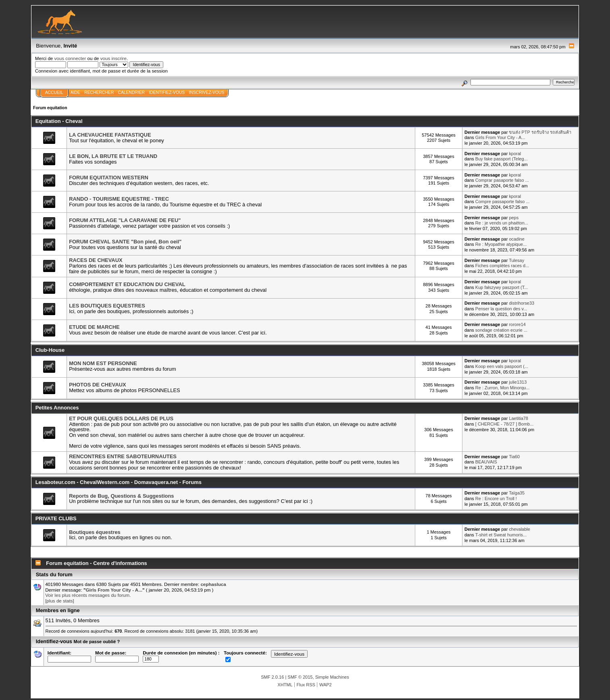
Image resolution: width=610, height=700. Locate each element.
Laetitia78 (518, 418)
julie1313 (518, 382)
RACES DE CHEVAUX (96, 260)
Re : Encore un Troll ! (496, 499)
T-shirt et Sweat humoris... (501, 535)
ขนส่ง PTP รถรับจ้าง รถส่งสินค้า (540, 132)
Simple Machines (332, 677)
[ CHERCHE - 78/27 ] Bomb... (504, 424)
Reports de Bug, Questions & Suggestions (121, 496)
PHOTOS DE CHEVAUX (98, 385)
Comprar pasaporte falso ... (502, 180)
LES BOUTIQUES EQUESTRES (107, 306)
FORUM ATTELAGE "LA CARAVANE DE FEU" (125, 220)
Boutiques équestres (95, 532)
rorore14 (517, 324)
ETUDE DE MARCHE (94, 327)
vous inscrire (113, 58)
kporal (515, 154)
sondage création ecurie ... (501, 330)
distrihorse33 (522, 303)
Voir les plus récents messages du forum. (88, 595)
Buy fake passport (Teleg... (502, 159)
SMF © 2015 (300, 677)
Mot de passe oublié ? (97, 642)
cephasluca (213, 584)
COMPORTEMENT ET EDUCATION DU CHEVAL (127, 284)
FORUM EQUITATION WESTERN (109, 178)
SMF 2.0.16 (272, 677)
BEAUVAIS (486, 462)
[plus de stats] (60, 601)
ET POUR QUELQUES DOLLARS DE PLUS (121, 419)
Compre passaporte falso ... (503, 201)
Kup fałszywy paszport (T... (502, 287)
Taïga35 (517, 493)
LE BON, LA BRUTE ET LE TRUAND (113, 156)
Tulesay (516, 260)
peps (514, 218)
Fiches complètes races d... (502, 266)
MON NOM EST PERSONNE (103, 363)
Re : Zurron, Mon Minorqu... (503, 388)
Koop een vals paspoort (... (502, 366)
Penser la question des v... (501, 309)
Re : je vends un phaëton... (502, 223)
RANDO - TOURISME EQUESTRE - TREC (119, 199)
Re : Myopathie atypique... (501, 244)
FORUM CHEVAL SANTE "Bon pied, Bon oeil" (125, 242)
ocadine (516, 239)
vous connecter (70, 58)
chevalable (519, 529)
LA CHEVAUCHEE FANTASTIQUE (110, 135)
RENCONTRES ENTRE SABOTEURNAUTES (123, 456)
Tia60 (514, 457)
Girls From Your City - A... (500, 137)
